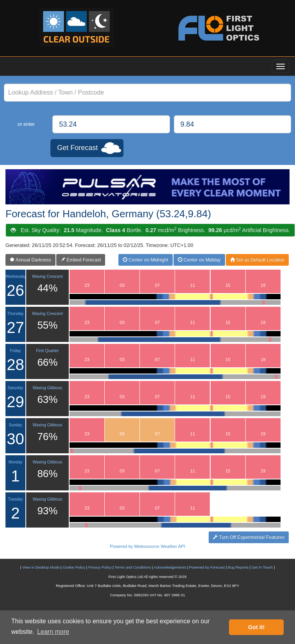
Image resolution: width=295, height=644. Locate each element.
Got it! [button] (256, 627)
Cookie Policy (74, 567)
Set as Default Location (257, 260)
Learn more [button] (53, 632)
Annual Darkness (30, 260)
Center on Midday (199, 260)
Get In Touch (262, 567)
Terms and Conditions (133, 567)
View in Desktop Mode (41, 567)
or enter (26, 124)
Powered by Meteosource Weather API (147, 546)
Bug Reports (238, 567)
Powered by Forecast (207, 567)
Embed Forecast (81, 260)
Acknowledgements (170, 567)
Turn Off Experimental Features (249, 537)
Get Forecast (77, 148)
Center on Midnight (146, 260)
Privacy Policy (100, 567)
